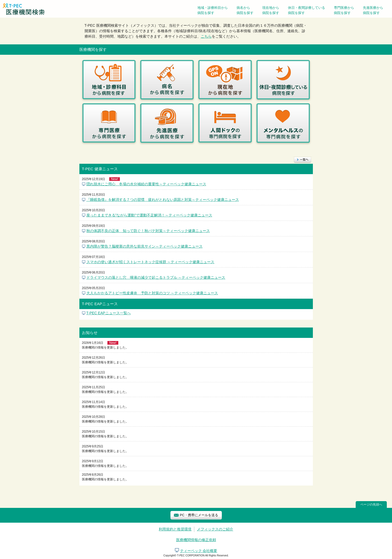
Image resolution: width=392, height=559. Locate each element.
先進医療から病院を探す (373, 10)
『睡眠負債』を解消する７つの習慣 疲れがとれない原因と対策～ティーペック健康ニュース (163, 200)
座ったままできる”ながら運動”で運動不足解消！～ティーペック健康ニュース (149, 215)
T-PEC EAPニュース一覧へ (109, 313)
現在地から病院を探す (271, 10)
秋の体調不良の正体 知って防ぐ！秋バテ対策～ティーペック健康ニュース (148, 231)
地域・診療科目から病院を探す (213, 10)
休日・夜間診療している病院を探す (307, 10)
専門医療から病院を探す (344, 10)
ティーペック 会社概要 (199, 551)
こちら (206, 36)
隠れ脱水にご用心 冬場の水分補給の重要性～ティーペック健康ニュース (146, 184)
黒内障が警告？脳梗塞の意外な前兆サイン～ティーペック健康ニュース (145, 246)
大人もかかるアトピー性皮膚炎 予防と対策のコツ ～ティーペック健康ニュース (152, 293)
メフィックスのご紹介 (215, 529)
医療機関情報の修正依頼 (196, 540)
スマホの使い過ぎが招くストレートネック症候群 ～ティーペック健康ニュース (150, 262)
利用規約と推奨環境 (175, 529)
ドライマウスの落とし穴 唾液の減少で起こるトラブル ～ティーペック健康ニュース (156, 277)
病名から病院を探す (245, 10)
